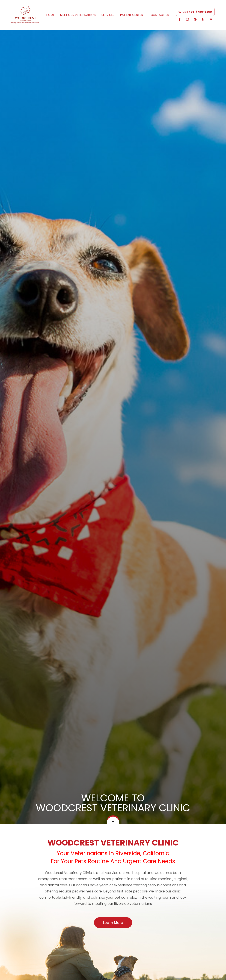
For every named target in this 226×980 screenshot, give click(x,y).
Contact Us (160, 15)
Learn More (113, 923)
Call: (195, 12)
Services (108, 15)
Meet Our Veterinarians (78, 15)
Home (50, 15)
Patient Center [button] (133, 15)
